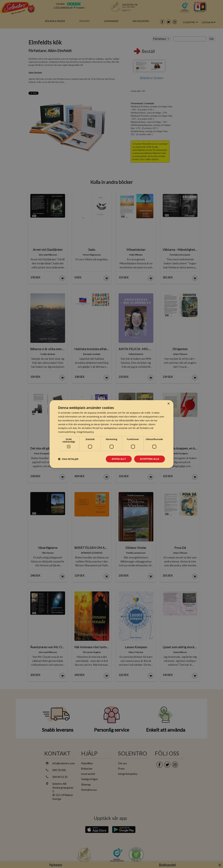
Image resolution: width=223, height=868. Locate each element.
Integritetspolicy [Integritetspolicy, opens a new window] (85, 432)
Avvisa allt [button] (119, 459)
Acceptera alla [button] (150, 459)
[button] (68, 459)
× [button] (168, 404)
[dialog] (111, 434)
